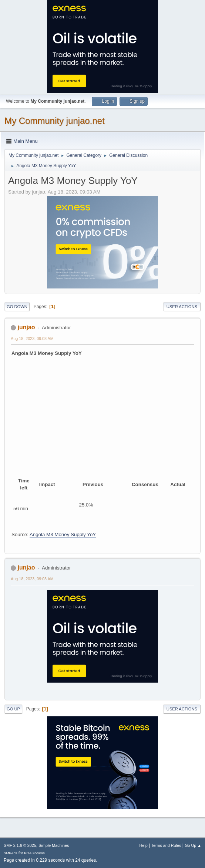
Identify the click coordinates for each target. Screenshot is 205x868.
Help (144, 845)
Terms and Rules (166, 845)
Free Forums (34, 853)
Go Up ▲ (193, 845)
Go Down (17, 307)
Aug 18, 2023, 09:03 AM (32, 339)
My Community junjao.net (55, 121)
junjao (26, 327)
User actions (182, 307)
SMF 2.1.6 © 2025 (20, 845)
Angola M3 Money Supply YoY (63, 534)
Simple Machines (54, 845)
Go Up (13, 709)
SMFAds (11, 853)
